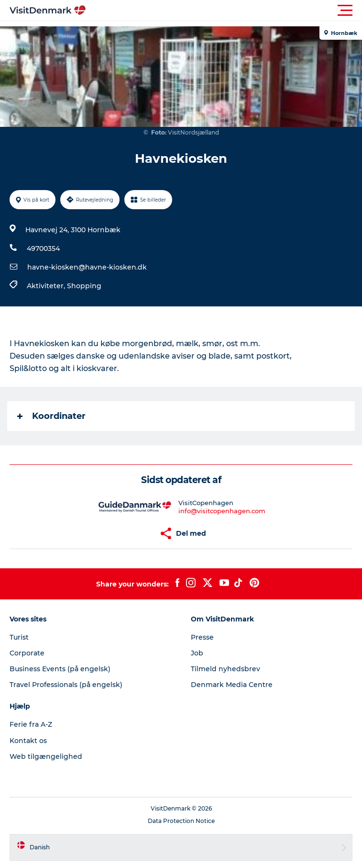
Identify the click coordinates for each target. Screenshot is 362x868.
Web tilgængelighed (46, 756)
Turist (19, 637)
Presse (202, 637)
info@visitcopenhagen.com (222, 511)
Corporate (27, 653)
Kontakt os (28, 741)
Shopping (84, 286)
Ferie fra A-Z (31, 724)
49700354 (43, 248)
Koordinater (51, 416)
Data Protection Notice (181, 821)
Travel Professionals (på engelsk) (66, 685)
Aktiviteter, (47, 286)
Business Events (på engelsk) (60, 669)
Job (197, 653)
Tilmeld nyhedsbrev (225, 669)
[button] (224, 11)
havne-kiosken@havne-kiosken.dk (87, 267)
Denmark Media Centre (232, 685)
